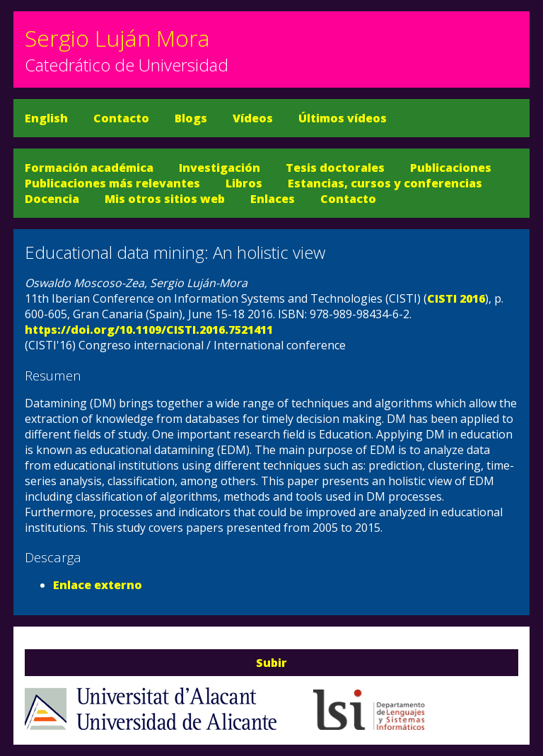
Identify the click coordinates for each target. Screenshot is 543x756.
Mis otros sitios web (165, 199)
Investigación (220, 168)
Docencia (52, 199)
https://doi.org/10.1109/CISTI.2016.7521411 (149, 330)
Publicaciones (451, 168)
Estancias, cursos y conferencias (385, 183)
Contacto (121, 118)
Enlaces (273, 199)
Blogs (191, 118)
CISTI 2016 (456, 298)
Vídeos (253, 118)
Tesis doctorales (335, 168)
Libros (244, 183)
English (46, 118)
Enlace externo (98, 585)
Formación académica (89, 168)
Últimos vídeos (343, 118)
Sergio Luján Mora (117, 38)
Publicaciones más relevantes (112, 183)
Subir (271, 663)
